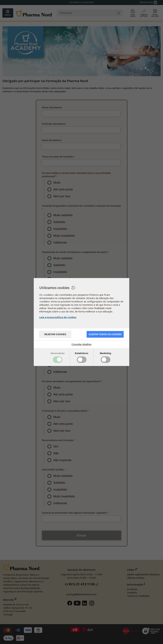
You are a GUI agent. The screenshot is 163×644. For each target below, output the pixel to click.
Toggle (58, 360)
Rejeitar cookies (55, 334)
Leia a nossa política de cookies (58, 317)
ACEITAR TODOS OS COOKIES (105, 334)
